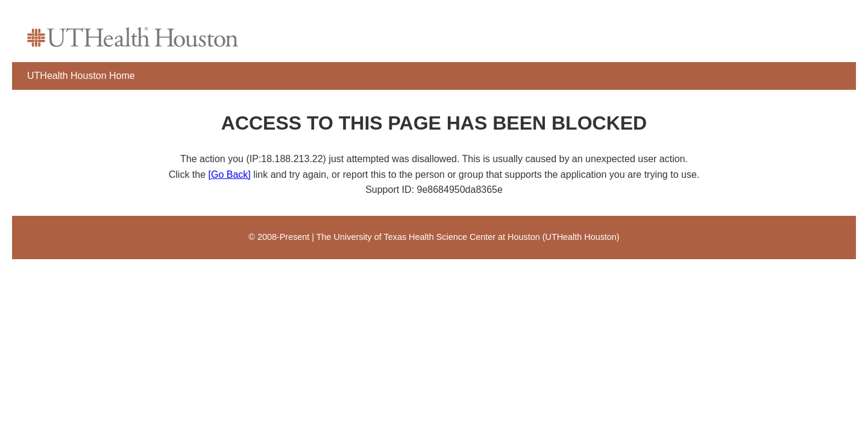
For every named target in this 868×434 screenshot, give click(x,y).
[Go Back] (230, 175)
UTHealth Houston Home (81, 76)
